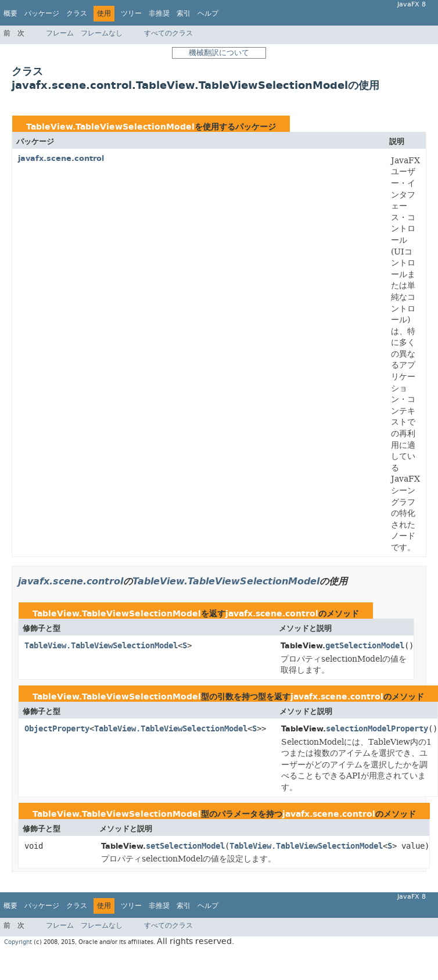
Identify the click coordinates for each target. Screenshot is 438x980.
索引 (184, 13)
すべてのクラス (168, 33)
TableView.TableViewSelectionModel (110, 127)
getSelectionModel (365, 646)
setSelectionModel (185, 846)
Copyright (18, 942)
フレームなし (102, 33)
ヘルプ (208, 13)
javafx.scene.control (61, 158)
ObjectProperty (57, 729)
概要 (10, 13)
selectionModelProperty (377, 729)
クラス (77, 13)
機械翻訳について (219, 53)
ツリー (131, 13)
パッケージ (42, 13)
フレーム (60, 33)
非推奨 (159, 13)
